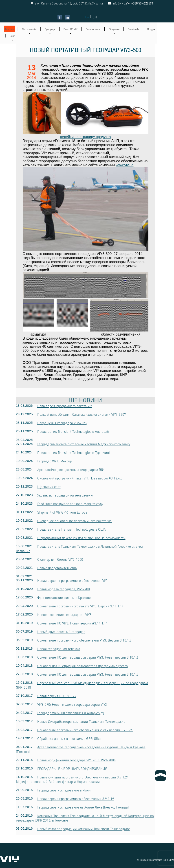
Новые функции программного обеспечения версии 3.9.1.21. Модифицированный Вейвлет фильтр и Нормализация (73, 779)
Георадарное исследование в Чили (64, 790)
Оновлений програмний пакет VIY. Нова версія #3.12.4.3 (80, 478)
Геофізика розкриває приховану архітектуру (70, 504)
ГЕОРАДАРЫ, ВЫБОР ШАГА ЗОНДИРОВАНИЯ (72, 769)
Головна (9, 29)
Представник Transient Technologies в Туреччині (74, 453)
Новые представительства (57, 568)
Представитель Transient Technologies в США (72, 529)
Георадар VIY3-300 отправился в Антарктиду (70, 713)
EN (95, 17)
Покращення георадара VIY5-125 (62, 423)
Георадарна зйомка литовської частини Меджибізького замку (84, 444)
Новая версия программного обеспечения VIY (72, 580)
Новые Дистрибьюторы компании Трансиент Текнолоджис (81, 721)
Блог (12, 36)
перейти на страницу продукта (85, 137)
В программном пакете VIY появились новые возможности (81, 538)
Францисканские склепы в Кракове (64, 598)
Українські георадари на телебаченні (65, 495)
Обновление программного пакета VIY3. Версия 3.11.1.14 (80, 606)
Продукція (50, 29)
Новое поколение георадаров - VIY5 (64, 615)
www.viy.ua (125, 165)
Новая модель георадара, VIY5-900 (64, 589)
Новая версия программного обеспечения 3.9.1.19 (76, 799)
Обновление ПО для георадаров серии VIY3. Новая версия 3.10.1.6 (88, 657)
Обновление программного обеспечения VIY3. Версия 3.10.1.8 (84, 640)
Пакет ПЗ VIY (70, 29)
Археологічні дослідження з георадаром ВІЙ (71, 470)
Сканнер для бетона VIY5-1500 (60, 559)
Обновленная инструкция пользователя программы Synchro (83, 666)
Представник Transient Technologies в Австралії (73, 431)
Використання (93, 29)
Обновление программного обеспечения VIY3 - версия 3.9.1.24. (85, 730)
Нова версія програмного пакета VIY (65, 406)
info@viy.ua (115, 3)
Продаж (151, 29)
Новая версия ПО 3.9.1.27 (57, 696)
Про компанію (29, 29)
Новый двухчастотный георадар (61, 632)
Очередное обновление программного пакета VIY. (75, 521)
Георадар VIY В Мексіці (55, 461)
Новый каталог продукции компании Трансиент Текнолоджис (84, 829)
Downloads (133, 29)
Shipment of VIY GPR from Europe (62, 512)
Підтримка (114, 29)
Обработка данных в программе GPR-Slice (69, 738)
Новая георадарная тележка (59, 649)
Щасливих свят (49, 487)
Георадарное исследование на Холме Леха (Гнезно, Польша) (83, 807)
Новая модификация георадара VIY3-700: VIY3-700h (76, 760)
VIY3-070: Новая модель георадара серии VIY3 (72, 704)
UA (87, 17)
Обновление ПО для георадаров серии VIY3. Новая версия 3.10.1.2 (88, 674)
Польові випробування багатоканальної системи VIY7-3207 (82, 414)
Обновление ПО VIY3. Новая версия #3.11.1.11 (73, 623)
